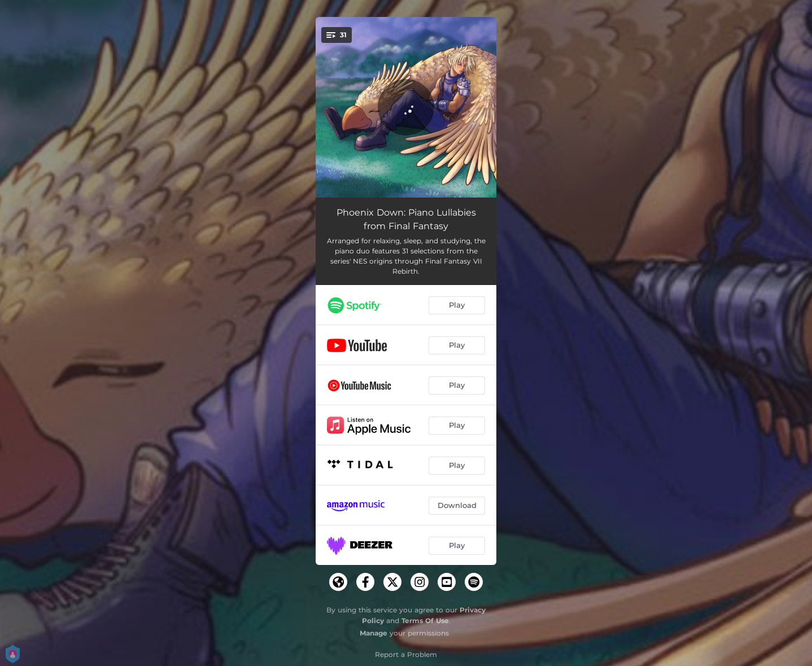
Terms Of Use (425, 621)
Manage (374, 633)
